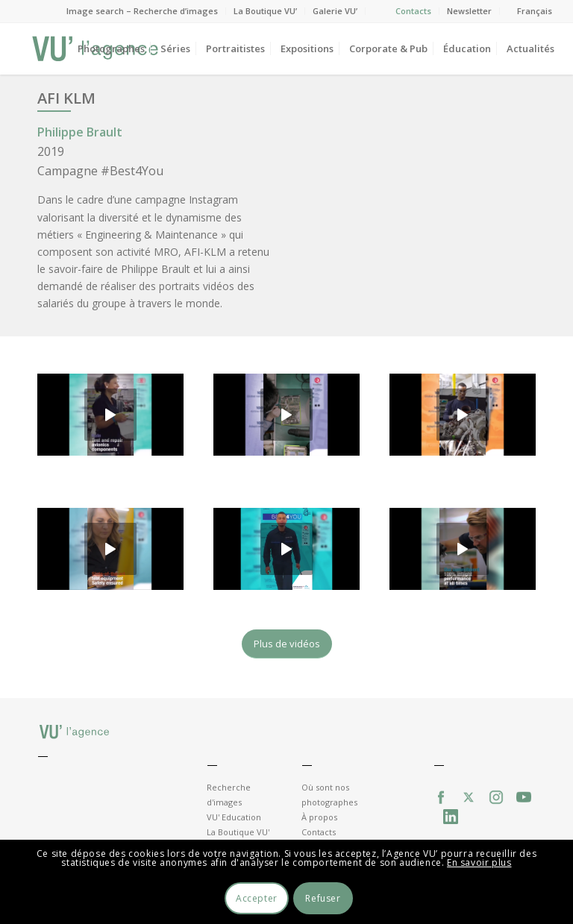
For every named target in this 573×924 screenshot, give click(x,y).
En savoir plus (479, 862)
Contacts (413, 11)
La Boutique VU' (238, 832)
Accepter (257, 898)
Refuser (323, 898)
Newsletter (469, 11)
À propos (319, 817)
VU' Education (234, 817)
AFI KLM (66, 98)
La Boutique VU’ (265, 11)
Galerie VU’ (335, 11)
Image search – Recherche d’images (142, 11)
